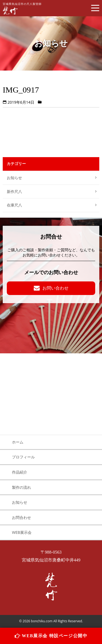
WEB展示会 (22, 532)
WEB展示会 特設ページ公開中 (51, 636)
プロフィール (23, 457)
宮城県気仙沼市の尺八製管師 (22, 9)
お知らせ (14, 178)
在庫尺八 (14, 205)
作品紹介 (20, 472)
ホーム (18, 442)
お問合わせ (21, 517)
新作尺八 (14, 191)
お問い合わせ (51, 288)
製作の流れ (21, 487)
